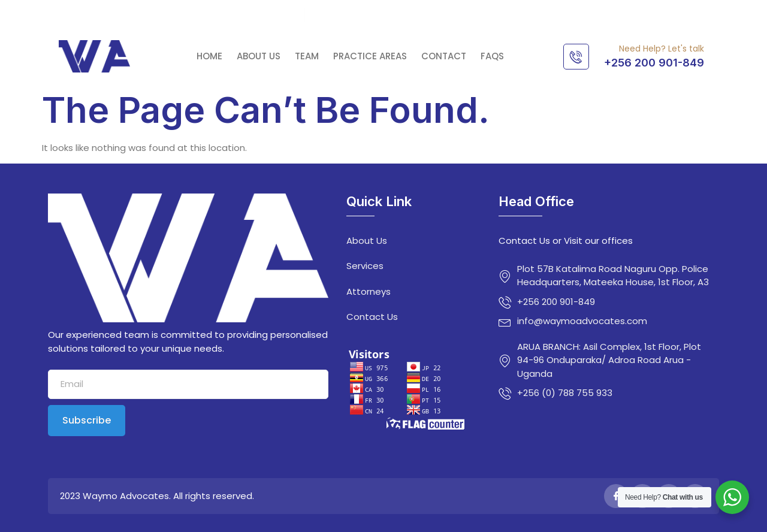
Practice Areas (370, 56)
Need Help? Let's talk (662, 49)
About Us (259, 56)
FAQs (492, 56)
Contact (444, 56)
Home (209, 56)
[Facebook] (616, 496)
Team (307, 56)
